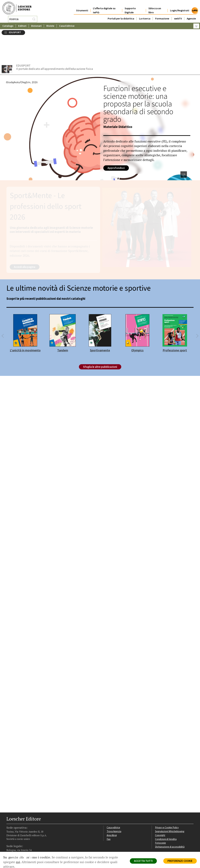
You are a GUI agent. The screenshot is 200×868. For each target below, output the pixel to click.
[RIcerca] (34, 19)
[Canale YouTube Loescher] (26, 832)
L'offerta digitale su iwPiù (104, 7)
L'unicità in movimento (25, 324)
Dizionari (36, 25)
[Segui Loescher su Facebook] (9, 832)
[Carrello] (196, 25)
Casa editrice (113, 801)
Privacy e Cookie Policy (167, 801)
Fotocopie (160, 816)
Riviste (50, 25)
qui (18, 862)
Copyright (160, 809)
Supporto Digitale (130, 7)
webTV (178, 15)
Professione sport (175, 324)
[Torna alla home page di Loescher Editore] (17, 8)
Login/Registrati (180, 7)
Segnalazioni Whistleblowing (170, 805)
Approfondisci (116, 141)
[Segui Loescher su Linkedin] (21, 832)
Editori (22, 25)
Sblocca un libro (155, 7)
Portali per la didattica (121, 15)
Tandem (63, 324)
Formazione (162, 15)
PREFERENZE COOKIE (180, 861)
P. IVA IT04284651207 (18, 844)
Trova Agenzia (114, 805)
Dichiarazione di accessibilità (170, 820)
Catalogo (8, 25)
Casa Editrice (67, 25)
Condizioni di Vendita (166, 813)
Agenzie (191, 15)
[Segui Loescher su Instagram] (15, 832)
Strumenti (82, 7)
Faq (109, 813)
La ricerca (145, 15)
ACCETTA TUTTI (143, 861)
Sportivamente (100, 324)
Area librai (112, 809)
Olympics (137, 324)
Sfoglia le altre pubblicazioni (100, 340)
